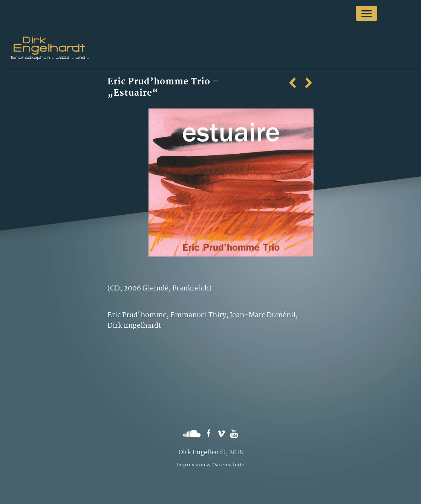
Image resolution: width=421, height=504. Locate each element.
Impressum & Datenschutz (210, 465)
